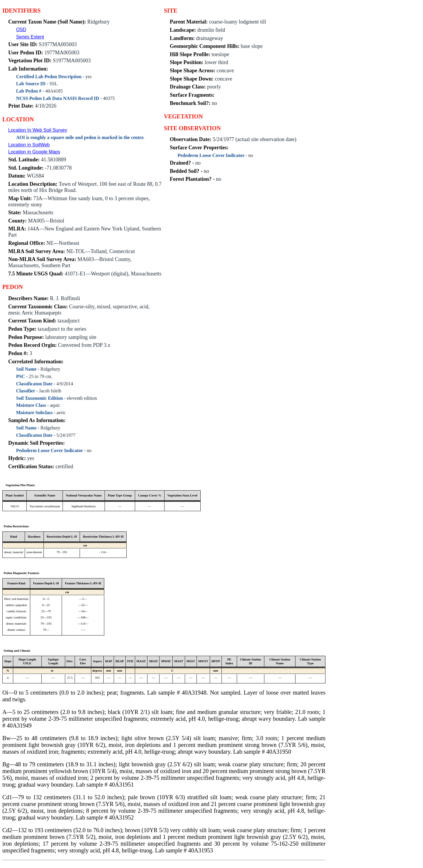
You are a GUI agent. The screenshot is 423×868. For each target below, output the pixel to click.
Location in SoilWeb (29, 145)
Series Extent (30, 37)
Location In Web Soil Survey (38, 130)
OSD (21, 30)
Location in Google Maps (34, 152)
